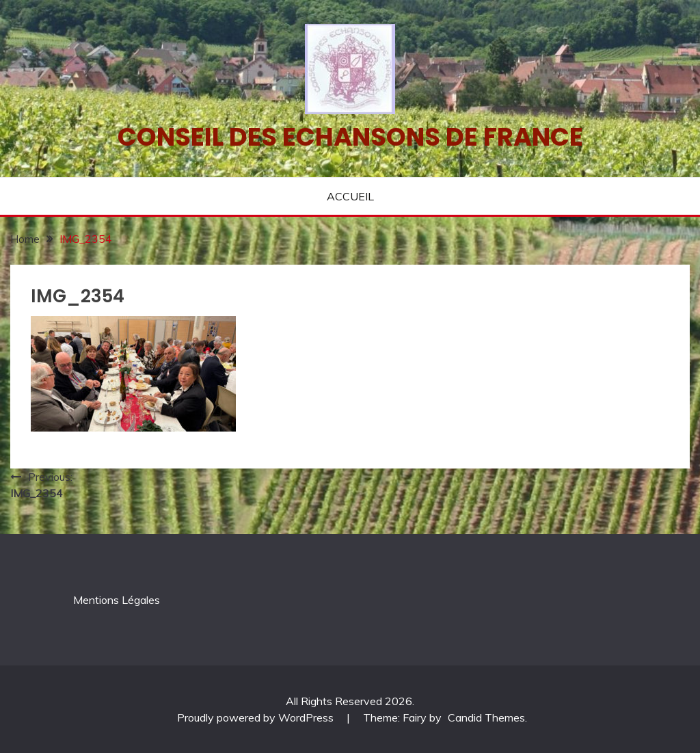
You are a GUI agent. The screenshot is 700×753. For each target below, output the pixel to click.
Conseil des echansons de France (350, 137)
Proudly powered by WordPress (257, 717)
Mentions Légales (117, 600)
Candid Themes (486, 717)
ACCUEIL (350, 196)
